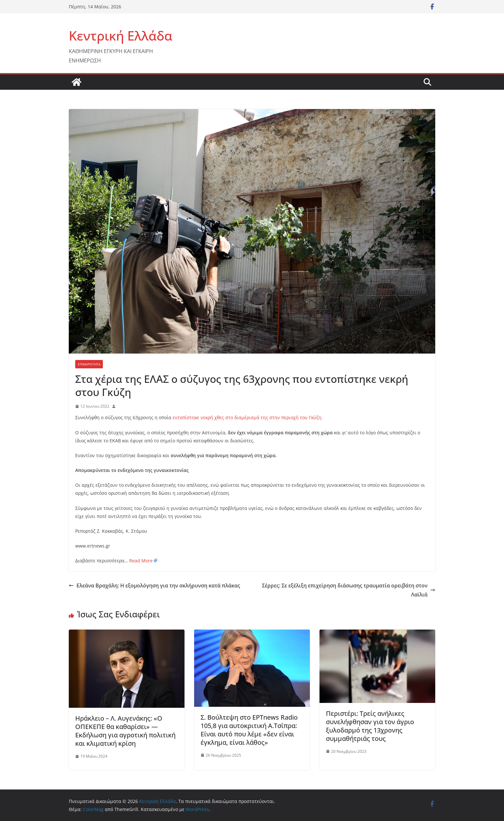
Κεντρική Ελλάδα (121, 36)
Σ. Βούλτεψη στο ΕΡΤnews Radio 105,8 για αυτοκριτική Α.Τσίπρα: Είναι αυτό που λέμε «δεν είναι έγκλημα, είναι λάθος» (249, 730)
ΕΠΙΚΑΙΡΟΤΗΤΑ (89, 364)
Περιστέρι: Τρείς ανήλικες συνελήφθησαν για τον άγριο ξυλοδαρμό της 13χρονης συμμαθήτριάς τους (370, 726)
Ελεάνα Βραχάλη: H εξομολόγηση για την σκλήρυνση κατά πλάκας (154, 586)
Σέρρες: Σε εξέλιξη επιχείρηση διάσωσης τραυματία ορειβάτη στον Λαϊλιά (349, 590)
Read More (141, 561)
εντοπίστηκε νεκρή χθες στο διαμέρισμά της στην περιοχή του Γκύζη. (248, 417)
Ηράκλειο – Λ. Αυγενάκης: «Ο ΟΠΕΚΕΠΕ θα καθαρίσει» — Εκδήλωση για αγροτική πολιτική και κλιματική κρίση (125, 731)
